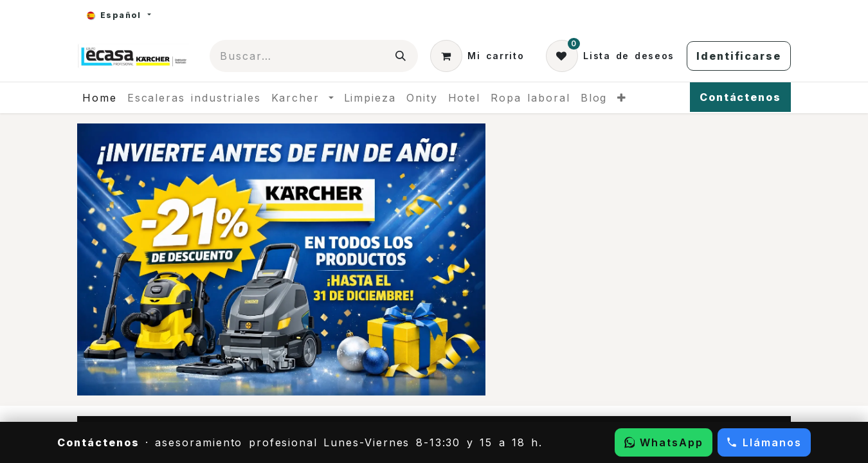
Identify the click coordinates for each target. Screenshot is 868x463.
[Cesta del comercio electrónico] (477, 56)
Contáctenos (740, 97)
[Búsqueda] (401, 56)
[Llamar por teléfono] (764, 442)
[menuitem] (100, 98)
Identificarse (739, 56)
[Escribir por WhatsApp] (664, 442)
